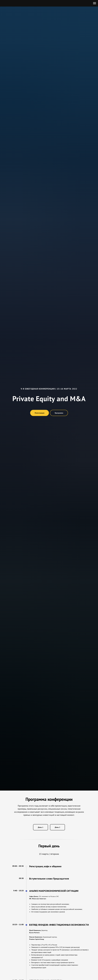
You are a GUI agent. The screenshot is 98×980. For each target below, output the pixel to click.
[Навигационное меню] (95, 3)
